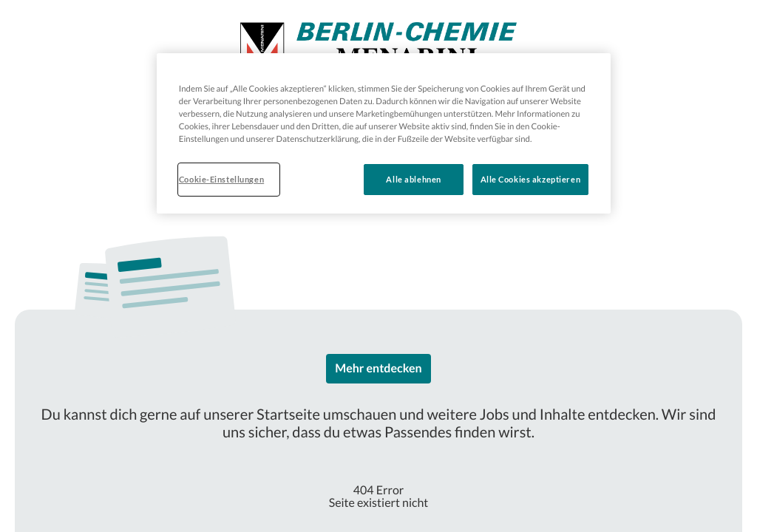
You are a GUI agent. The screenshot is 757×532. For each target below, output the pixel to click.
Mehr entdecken (378, 368)
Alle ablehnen (413, 179)
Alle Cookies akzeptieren (531, 179)
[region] (384, 133)
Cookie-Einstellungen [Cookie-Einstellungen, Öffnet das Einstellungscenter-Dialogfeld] (221, 179)
